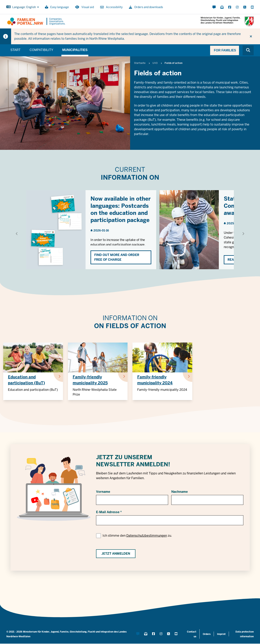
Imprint (221, 634)
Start (16, 50)
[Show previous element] (17, 234)
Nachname (180, 492)
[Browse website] (248, 50)
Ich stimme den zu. (137, 536)
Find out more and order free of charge (117, 257)
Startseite (140, 63)
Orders (207, 634)
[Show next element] (243, 234)
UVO (155, 63)
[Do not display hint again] (251, 36)
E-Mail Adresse (108, 512)
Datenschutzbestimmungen (147, 536)
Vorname (103, 492)
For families (225, 50)
